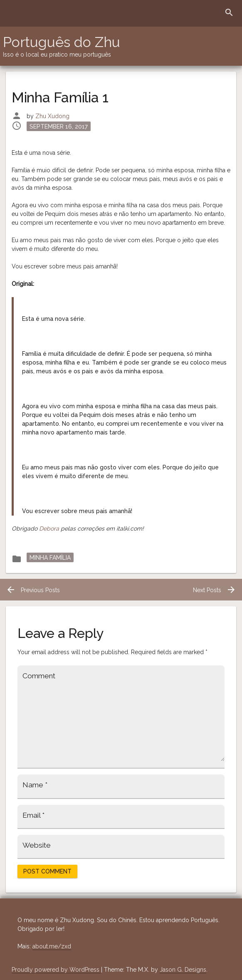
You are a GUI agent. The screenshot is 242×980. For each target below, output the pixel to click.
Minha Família (50, 557)
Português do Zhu (62, 42)
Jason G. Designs (183, 970)
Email (33, 815)
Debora (49, 528)
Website (37, 845)
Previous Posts (33, 590)
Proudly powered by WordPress (56, 970)
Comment (39, 676)
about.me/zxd (52, 946)
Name (35, 785)
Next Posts (215, 590)
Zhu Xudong (52, 116)
